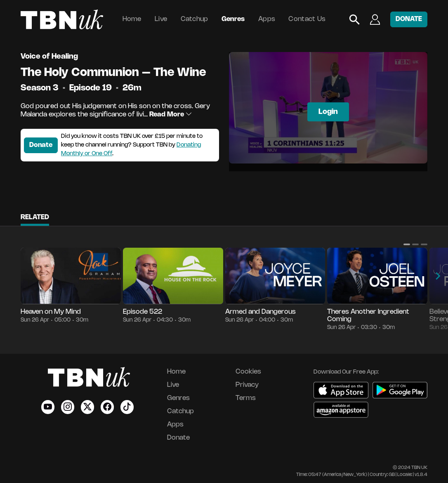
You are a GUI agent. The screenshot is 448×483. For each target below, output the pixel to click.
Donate (41, 145)
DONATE (409, 19)
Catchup (195, 19)
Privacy (247, 385)
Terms (246, 398)
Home (132, 19)
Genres (233, 19)
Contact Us (307, 19)
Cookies (248, 372)
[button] (407, 244)
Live (161, 19)
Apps (267, 19)
